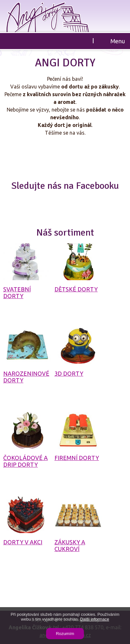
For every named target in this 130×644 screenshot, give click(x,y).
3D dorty (69, 373)
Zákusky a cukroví (70, 545)
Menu (118, 41)
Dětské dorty (76, 289)
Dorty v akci (23, 542)
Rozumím (65, 634)
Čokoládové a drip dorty (25, 461)
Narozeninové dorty (26, 377)
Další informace (94, 619)
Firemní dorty (77, 458)
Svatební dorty (17, 293)
